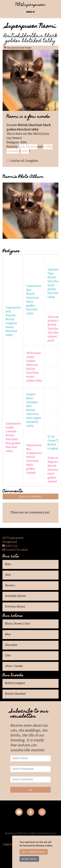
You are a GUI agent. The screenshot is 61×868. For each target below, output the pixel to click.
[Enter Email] (30, 758)
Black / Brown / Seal (17, 624)
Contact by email (15, 550)
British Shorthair (15, 694)
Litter (25, 151)
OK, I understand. (34, 852)
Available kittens (15, 596)
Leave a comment (30, 496)
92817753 (11, 546)
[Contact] (19, 812)
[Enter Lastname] (30, 780)
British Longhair (15, 683)
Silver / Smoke (14, 666)
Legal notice (10, 844)
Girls (8, 575)
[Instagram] (42, 812)
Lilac (8, 656)
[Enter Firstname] (30, 769)
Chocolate (11, 645)
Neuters (10, 586)
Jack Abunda (28, 147)
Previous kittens (15, 607)
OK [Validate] (30, 790)
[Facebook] (30, 812)
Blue (8, 634)
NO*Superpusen (30, 5)
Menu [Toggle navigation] (30, 12)
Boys (8, 564)
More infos (29, 859)
